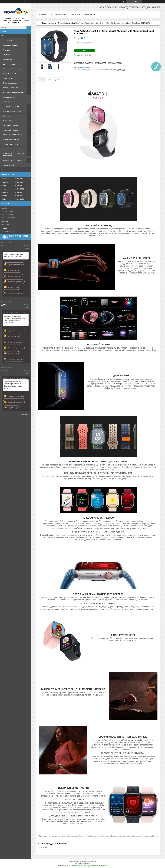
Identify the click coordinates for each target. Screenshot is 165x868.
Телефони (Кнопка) (10, 45)
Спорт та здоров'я (10, 83)
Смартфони (7, 41)
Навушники (7, 59)
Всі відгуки (24, 414)
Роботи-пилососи (10, 73)
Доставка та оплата (59, 15)
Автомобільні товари (11, 106)
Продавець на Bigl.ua (82, 864)
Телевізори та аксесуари (13, 69)
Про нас (4, 170)
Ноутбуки (7, 55)
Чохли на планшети (11, 144)
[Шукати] (29, 27)
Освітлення (7, 149)
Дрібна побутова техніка (13, 135)
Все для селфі (8, 116)
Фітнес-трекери (9, 64)
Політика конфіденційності (98, 866)
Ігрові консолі (8, 121)
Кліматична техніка (11, 88)
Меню (4, 36)
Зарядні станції (9, 97)
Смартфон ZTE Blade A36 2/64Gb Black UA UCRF (13, 255)
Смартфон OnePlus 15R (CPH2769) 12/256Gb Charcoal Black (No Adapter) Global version (15, 385)
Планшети (7, 50)
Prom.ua (94, 861)
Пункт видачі (90, 15)
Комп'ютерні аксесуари (12, 111)
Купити (84, 50)
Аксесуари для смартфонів (13, 92)
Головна (42, 15)
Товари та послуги (49, 23)
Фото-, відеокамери (11, 125)
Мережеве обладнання (12, 130)
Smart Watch (8, 78)
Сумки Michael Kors (10, 165)
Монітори (7, 102)
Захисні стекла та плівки (12, 160)
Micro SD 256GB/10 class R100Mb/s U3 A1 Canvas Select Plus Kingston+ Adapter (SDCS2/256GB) (15, 319)
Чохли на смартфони (11, 139)
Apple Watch (74, 23)
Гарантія (76, 15)
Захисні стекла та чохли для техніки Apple (14, 155)
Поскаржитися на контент (79, 866)
